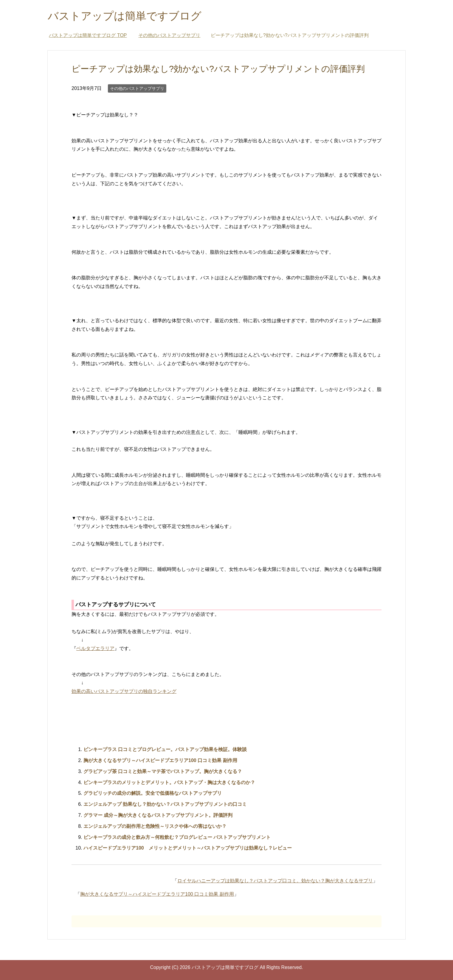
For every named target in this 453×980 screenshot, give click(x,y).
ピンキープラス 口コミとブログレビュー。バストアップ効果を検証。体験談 (165, 749)
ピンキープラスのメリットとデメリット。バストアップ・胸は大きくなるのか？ (169, 782)
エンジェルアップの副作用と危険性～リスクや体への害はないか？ (155, 826)
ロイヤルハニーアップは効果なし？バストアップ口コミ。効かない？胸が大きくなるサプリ (275, 881)
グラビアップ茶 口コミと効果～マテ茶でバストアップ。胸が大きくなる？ (163, 771)
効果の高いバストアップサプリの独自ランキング (124, 691)
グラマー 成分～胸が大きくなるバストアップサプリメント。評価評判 (158, 815)
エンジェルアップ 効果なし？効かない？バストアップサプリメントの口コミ (165, 804)
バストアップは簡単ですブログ (125, 16)
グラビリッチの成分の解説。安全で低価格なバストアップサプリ (153, 793)
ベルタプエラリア (95, 648)
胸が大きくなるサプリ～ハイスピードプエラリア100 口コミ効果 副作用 (160, 760)
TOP (88, 35)
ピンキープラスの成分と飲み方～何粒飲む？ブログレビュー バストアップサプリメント (177, 837)
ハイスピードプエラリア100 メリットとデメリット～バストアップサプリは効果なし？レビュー (188, 848)
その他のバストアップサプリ (137, 88)
